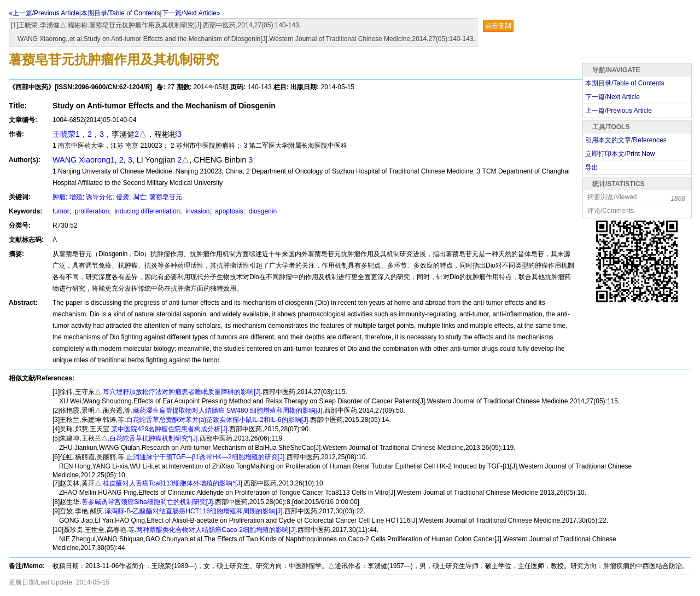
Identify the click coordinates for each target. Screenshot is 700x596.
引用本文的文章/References (626, 140)
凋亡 (139, 197)
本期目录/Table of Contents (121, 13)
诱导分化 (99, 197)
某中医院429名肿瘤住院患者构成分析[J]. (170, 429)
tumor (61, 211)
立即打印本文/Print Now (620, 154)
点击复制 (498, 26)
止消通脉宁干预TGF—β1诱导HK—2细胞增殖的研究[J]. (206, 457)
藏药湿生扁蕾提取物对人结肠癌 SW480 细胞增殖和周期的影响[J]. (229, 410)
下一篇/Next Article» (191, 13)
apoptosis (228, 211)
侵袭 (122, 197)
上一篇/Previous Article (619, 111)
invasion (197, 211)
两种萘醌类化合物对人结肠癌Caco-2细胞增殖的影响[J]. (217, 530)
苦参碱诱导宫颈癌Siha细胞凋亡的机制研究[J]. (148, 502)
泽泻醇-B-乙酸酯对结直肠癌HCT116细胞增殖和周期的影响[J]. (194, 511)
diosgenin (262, 211)
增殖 (76, 197)
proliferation (91, 211)
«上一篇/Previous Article (44, 13)
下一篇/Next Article (612, 97)
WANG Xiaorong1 (84, 160)
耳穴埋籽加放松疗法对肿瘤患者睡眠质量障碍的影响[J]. (183, 392)
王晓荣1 (66, 134)
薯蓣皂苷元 (166, 197)
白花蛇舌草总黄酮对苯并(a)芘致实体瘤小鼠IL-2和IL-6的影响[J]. (218, 420)
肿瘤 (59, 197)
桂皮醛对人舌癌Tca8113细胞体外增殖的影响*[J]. (173, 483)
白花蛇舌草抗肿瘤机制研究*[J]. (154, 438)
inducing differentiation (146, 211)
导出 (592, 167)
